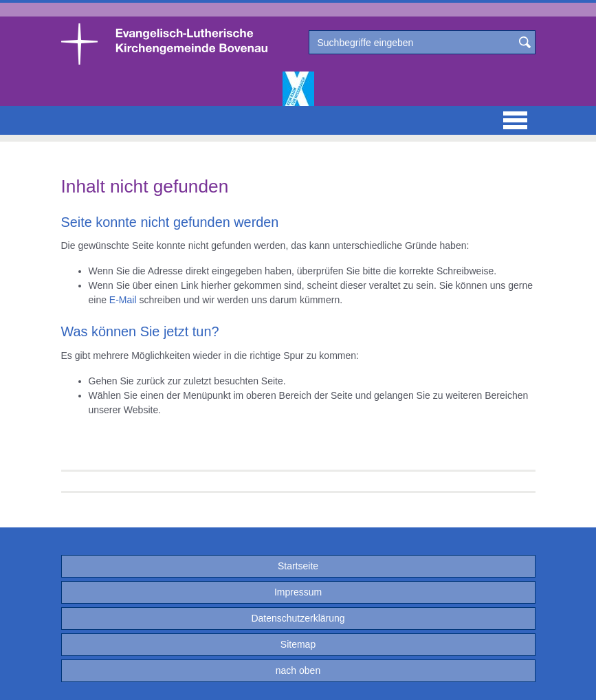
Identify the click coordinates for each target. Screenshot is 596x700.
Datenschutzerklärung (298, 618)
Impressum (298, 592)
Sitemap (298, 644)
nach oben (298, 670)
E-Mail (123, 300)
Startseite (298, 566)
